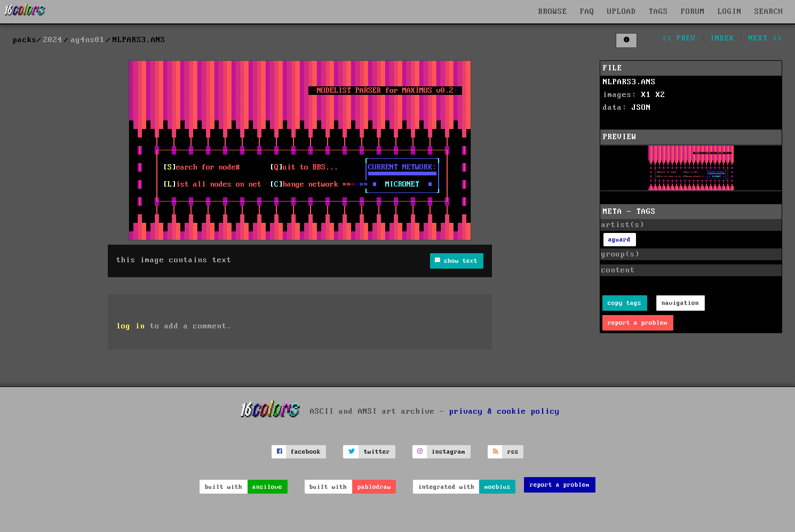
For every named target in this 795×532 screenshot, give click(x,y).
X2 (661, 95)
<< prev (679, 38)
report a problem (638, 323)
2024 (53, 40)
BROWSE (553, 12)
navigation (680, 303)
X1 (646, 95)
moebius (498, 487)
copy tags (625, 303)
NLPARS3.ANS (629, 82)
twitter (377, 452)
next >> (765, 38)
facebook (306, 452)
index (722, 38)
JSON (641, 108)
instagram (448, 452)
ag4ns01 (88, 40)
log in (131, 326)
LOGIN (730, 12)
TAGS (658, 12)
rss (513, 452)
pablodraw (374, 487)
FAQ (587, 12)
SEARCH (769, 12)
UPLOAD (622, 12)
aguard (619, 240)
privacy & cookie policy (504, 411)
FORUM (693, 12)
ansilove (267, 487)
